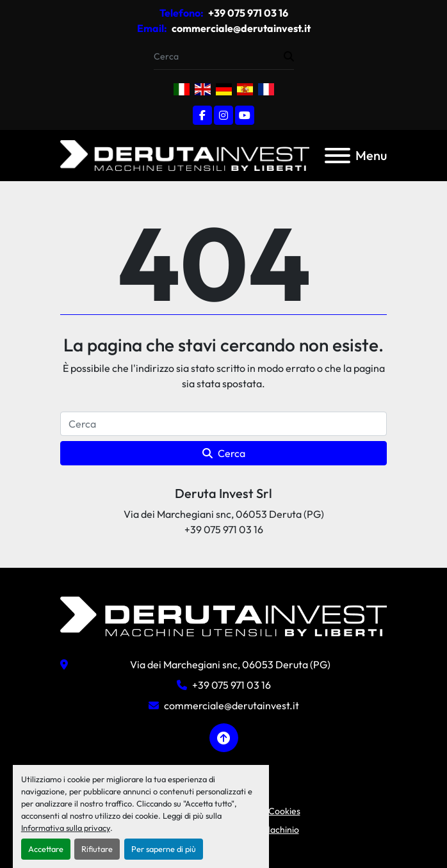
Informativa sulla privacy (66, 828)
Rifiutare (97, 849)
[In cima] (224, 738)
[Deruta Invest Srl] (224, 615)
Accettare (46, 849)
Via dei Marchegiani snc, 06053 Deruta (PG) (230, 664)
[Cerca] (224, 424)
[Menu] (337, 156)
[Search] (219, 57)
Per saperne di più (164, 849)
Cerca (224, 453)
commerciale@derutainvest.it (240, 28)
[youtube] (245, 115)
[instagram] (224, 115)
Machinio (281, 830)
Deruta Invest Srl (224, 493)
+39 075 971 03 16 (247, 13)
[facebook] (202, 115)
